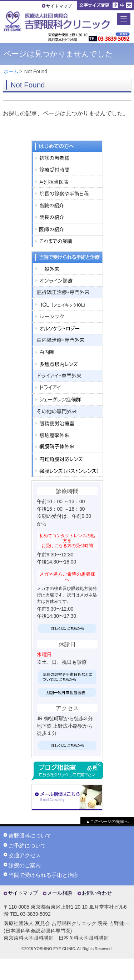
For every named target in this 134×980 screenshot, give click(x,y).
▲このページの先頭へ (107, 822)
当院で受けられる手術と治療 (43, 875)
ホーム (11, 72)
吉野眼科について (30, 836)
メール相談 (60, 893)
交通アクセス (25, 855)
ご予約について (27, 846)
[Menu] (124, 19)
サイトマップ (59, 6)
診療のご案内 (25, 865)
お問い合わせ (97, 893)
